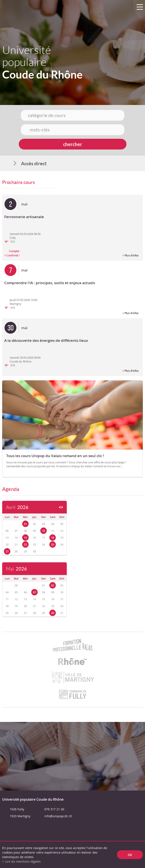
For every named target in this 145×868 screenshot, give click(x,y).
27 (7, 551)
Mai (16, 569)
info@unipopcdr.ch (58, 816)
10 (44, 531)
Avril (17, 507)
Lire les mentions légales (23, 861)
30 (53, 613)
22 (25, 545)
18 (53, 538)
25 (53, 545)
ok (130, 855)
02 (53, 585)
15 (25, 538)
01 (25, 524)
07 (34, 592)
